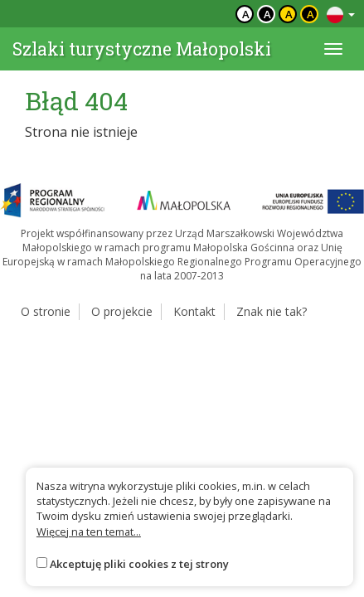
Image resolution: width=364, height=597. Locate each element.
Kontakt (194, 311)
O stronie (46, 311)
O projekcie (122, 311)
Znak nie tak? (272, 311)
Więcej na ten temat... (89, 531)
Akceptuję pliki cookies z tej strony (139, 564)
